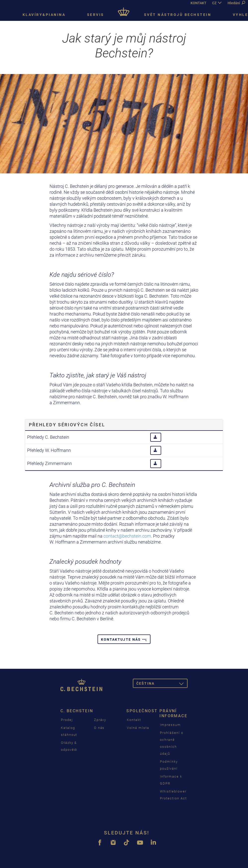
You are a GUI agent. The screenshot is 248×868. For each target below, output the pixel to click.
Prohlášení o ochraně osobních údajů (172, 743)
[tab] (124, 425)
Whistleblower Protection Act (173, 795)
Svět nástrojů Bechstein (178, 15)
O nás (99, 728)
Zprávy (100, 720)
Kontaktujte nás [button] (124, 639)
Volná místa (138, 728)
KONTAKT (198, 3)
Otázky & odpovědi (69, 746)
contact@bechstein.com (127, 536)
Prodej (67, 720)
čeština (162, 684)
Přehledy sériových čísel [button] (67, 425)
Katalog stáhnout (69, 731)
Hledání (236, 3)
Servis (96, 15)
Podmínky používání (169, 765)
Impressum (170, 725)
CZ (214, 3)
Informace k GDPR (171, 780)
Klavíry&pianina (44, 15)
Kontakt (134, 720)
